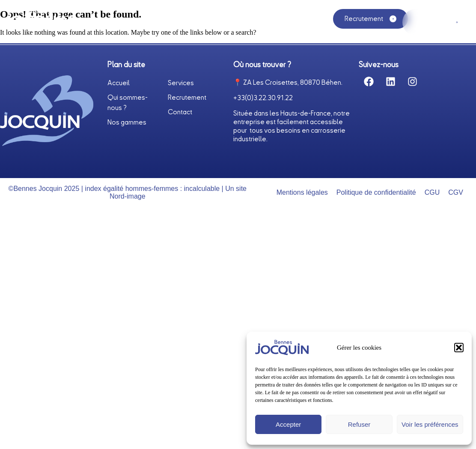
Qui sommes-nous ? (154, 22)
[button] (459, 348)
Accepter (288, 424)
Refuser (359, 424)
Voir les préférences (430, 424)
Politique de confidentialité (376, 192)
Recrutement (187, 98)
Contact (180, 112)
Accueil (86, 22)
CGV (456, 192)
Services (224, 22)
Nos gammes (280, 25)
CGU (432, 192)
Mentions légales (302, 192)
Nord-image (128, 196)
